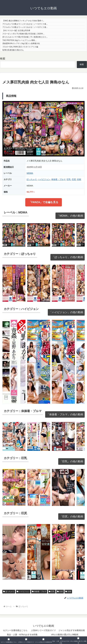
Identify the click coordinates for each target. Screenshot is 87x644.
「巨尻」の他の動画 (71, 517)
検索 (3, 59)
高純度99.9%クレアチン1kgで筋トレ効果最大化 (21, 43)
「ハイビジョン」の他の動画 (66, 312)
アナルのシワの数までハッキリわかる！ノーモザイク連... (25, 24)
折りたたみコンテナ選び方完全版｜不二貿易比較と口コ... (25, 37)
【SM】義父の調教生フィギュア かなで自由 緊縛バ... (23, 21)
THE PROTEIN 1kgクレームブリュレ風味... (19, 40)
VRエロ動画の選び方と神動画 (65, 635)
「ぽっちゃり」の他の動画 (68, 257)
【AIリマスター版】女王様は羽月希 (16, 31)
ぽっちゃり (32, 179)
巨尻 (74, 179)
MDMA (30, 173)
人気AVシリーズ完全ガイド (44, 630)
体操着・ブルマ (58, 179)
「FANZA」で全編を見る (44, 202)
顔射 (79, 179)
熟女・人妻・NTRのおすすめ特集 (22, 635)
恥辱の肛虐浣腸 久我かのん (13, 50)
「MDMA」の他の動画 (70, 216)
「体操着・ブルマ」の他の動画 (65, 414)
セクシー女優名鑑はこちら (15, 630)
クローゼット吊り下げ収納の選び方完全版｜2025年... (23, 34)
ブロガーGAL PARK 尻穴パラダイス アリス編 (20, 47)
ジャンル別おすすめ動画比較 (72, 630)
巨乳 (69, 179)
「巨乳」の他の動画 (71, 461)
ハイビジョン (44, 179)
